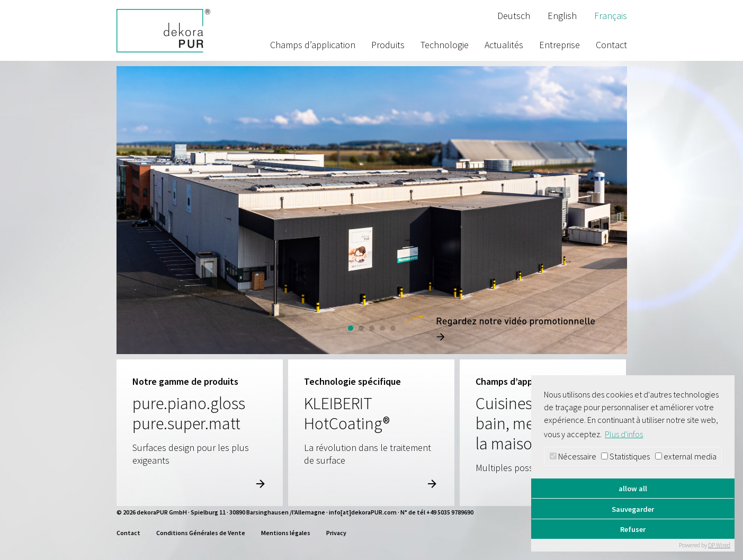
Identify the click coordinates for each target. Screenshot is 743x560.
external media (686, 456)
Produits (388, 45)
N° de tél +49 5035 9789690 (437, 512)
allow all (633, 489)
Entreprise (560, 45)
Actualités (504, 45)
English (562, 16)
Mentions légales (286, 533)
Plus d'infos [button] (624, 434)
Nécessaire (573, 456)
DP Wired (719, 545)
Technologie (445, 45)
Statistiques (625, 456)
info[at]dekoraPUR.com (363, 512)
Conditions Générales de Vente (201, 533)
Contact (611, 45)
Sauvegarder (633, 509)
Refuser (633, 529)
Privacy (336, 533)
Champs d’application (313, 45)
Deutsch (514, 16)
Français (611, 16)
